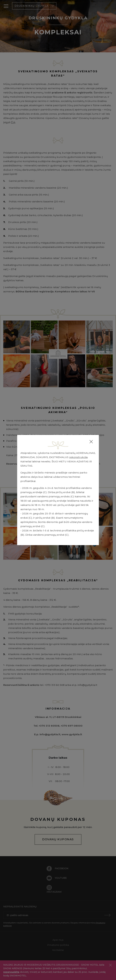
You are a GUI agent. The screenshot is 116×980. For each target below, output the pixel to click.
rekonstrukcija (78, 457)
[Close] (91, 442)
